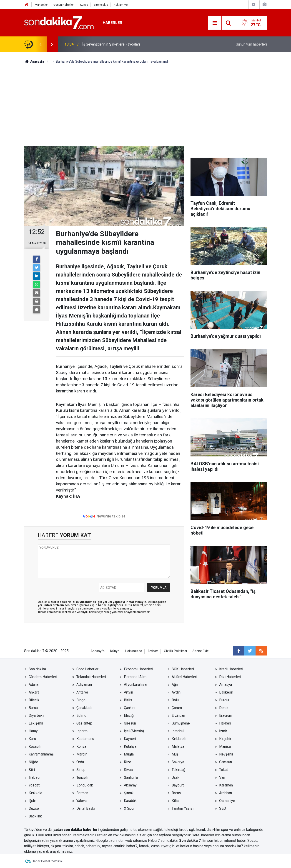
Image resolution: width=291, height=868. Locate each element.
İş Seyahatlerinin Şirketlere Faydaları (111, 44)
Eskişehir (36, 723)
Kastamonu (85, 739)
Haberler (113, 23)
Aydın (176, 692)
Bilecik (34, 700)
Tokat (223, 770)
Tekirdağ (178, 770)
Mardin (82, 754)
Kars (32, 739)
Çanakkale (84, 708)
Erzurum (226, 716)
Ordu (80, 762)
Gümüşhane (181, 723)
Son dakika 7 (190, 841)
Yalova (82, 801)
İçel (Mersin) (134, 731)
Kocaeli (35, 746)
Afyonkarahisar (136, 685)
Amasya (226, 685)
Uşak (176, 777)
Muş (175, 754)
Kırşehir (225, 739)
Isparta (82, 731)
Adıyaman (84, 685)
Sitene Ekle (101, 5)
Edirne (81, 716)
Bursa (33, 708)
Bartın (176, 793)
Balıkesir (226, 692)
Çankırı (129, 708)
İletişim (153, 651)
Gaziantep (84, 723)
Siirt (32, 770)
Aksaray (130, 785)
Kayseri (130, 739)
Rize (128, 762)
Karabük (130, 801)
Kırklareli (179, 739)
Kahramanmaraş (41, 754)
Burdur (224, 700)
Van (222, 777)
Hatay (33, 731)
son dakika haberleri (81, 830)
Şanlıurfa (131, 777)
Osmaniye (227, 801)
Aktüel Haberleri (184, 677)
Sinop (81, 770)
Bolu (175, 700)
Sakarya (178, 762)
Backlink (35, 816)
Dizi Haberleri (230, 677)
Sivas (128, 770)
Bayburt (178, 785)
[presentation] (40, 44)
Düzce (34, 808)
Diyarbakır (37, 716)
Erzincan (178, 716)
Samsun (226, 762)
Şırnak (129, 793)
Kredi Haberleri (231, 669)
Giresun (130, 723)
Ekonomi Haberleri (138, 669)
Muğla (129, 754)
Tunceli (82, 777)
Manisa (225, 746)
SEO (223, 808)
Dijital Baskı (86, 808)
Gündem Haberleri (43, 677)
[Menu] (215, 23)
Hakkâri (225, 723)
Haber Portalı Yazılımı (47, 861)
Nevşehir (226, 754)
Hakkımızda (134, 651)
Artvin (128, 692)
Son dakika (37, 669)
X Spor (129, 808)
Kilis (175, 801)
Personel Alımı (136, 677)
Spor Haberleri (88, 669)
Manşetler (41, 5)
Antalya (82, 692)
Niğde (33, 762)
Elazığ (129, 716)
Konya (81, 746)
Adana (34, 685)
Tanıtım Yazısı (183, 808)
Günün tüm (251, 44)
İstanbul (178, 731)
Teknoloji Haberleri (91, 677)
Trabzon (35, 777)
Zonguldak (85, 785)
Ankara (34, 692)
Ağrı (175, 685)
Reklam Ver (121, 5)
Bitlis (128, 700)
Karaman (226, 785)
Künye (84, 5)
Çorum (177, 708)
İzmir (223, 731)
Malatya (178, 746)
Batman (82, 793)
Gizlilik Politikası (175, 651)
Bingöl (81, 700)
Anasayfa (98, 651)
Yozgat (34, 785)
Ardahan (226, 793)
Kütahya (130, 746)
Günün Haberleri (64, 5)
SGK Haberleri (183, 669)
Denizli (225, 708)
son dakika (169, 841)
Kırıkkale (35, 793)
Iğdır (32, 801)
